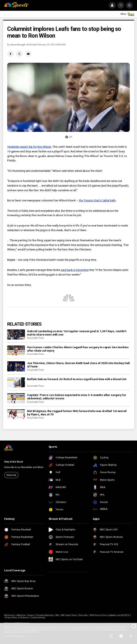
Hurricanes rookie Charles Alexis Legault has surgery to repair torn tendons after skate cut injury (78, 349)
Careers (31, 615)
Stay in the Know (14, 462)
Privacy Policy (11, 617)
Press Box (83, 615)
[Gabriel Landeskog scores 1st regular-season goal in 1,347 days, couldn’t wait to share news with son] (16, 334)
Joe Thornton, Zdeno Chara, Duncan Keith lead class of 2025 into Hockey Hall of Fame (78, 365)
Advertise (21, 615)
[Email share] (28, 54)
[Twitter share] (19, 54)
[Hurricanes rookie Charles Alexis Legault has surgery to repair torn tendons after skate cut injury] (16, 351)
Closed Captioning (45, 615)
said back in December (75, 270)
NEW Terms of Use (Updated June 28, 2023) (110, 615)
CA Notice (24, 617)
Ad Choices (9, 615)
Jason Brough (18, 45)
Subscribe (11, 475)
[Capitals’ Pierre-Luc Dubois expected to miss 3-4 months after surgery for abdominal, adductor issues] (16, 398)
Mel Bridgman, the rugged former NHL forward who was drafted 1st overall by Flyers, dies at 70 (77, 413)
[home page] (16, 5)
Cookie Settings (38, 617)
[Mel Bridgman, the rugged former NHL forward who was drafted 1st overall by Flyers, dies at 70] (16, 414)
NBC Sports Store (69, 615)
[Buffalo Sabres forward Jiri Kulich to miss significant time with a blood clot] (16, 382)
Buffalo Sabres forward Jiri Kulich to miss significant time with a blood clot (77, 379)
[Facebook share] (11, 54)
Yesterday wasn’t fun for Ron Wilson (29, 147)
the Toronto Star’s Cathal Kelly (97, 200)
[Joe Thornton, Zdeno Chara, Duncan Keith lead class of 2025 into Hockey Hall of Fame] (16, 366)
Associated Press (36, 338)
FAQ (57, 615)
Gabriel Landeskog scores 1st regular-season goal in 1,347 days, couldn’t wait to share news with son (77, 333)
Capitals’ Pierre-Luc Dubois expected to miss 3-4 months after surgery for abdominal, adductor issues (77, 397)
